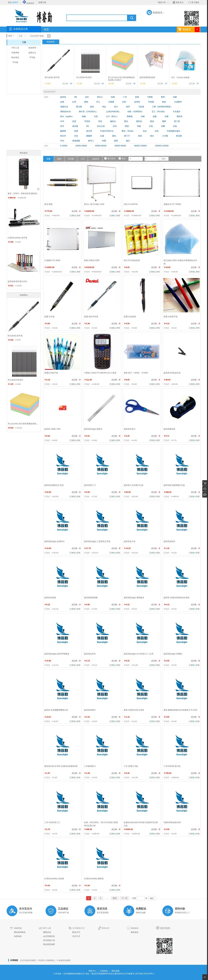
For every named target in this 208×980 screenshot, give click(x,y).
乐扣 (76, 136)
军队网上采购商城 (46, 960)
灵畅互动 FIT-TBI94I (172, 204)
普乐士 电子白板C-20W (94, 204)
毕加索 (151, 102)
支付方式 (76, 936)
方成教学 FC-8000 (52, 260)
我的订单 (162, 2)
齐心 (98, 102)
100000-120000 (162, 146)
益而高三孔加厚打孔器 (134, 485)
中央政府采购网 (63, 960)
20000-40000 (81, 146)
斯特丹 (180, 116)
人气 (83, 159)
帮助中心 (92, 971)
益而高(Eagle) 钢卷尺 (93, 429)
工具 (20, 36)
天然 (151, 126)
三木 (125, 97)
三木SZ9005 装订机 (172, 766)
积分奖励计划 (49, 940)
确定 (164, 159)
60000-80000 (120, 146)
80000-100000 (140, 146)
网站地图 (116, 971)
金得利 (137, 102)
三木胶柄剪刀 (90, 766)
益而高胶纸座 (169, 429)
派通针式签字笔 (51, 373)
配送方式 (76, 932)
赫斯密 (63, 131)
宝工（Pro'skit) (158, 112)
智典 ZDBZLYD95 (92, 260)
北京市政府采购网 (28, 960)
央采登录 (28, 3)
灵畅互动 (64, 107)
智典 (113, 97)
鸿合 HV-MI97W (131, 204)
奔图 (104, 141)
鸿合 (104, 107)
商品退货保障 (49, 944)
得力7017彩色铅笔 (132, 260)
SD (88, 126)
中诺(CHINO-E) (107, 131)
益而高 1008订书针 (53, 429)
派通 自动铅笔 (130, 317)
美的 (140, 136)
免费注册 (42, 2)
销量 (49, 159)
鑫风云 (113, 121)
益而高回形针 (90, 710)
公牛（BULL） (112, 116)
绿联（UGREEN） (136, 112)
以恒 (157, 131)
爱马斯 (79, 107)
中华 (62, 121)
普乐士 (100, 97)
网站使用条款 (20, 932)
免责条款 (18, 936)
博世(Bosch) (65, 112)
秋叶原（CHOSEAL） (88, 112)
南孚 (128, 107)
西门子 (127, 136)
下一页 (124, 898)
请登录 (15, 2)
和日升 (63, 136)
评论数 (71, 159)
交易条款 (104, 971)
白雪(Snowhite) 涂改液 (54, 879)
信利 (124, 102)
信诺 (74, 121)
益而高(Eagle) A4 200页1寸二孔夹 (139, 654)
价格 (59, 159)
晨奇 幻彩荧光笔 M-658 (134, 710)
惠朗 (86, 102)
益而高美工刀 (90, 485)
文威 (102, 136)
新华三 (91, 141)
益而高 (63, 97)
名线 (175, 126)
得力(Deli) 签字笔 (52, 77)
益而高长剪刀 (130, 429)
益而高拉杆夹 (90, 654)
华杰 (100, 121)
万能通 (111, 102)
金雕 (155, 116)
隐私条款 (135, 932)
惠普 (116, 141)
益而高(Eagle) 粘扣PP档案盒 (57, 654)
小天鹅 (165, 136)
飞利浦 (141, 107)
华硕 (139, 126)
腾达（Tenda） (128, 131)
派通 (137, 97)
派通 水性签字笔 (171, 317)
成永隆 (75, 126)
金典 (62, 102)
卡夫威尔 (177, 112)
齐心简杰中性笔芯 (84, 77)
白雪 (74, 102)
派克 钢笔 (48, 204)
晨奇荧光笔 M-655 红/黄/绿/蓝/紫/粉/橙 (61, 766)
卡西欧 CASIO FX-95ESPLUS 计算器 (100, 373)
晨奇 (163, 97)
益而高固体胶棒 (91, 598)
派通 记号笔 (49, 317)
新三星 (177, 121)
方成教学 (178, 102)
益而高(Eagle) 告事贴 (173, 654)
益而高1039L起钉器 (172, 373)
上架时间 (95, 159)
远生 (87, 97)
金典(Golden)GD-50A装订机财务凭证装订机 (141, 824)
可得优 (87, 121)
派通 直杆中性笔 (91, 317)
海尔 (152, 136)
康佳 (114, 136)
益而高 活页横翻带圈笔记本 (56, 710)
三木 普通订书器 (131, 766)
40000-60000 (101, 146)
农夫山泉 (101, 126)
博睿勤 (130, 116)
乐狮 (163, 126)
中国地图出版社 (174, 131)
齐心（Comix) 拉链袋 (180, 77)
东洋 (62, 126)
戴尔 (128, 141)
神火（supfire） (67, 116)
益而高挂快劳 (169, 541)
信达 (145, 131)
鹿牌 (164, 121)
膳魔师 (89, 136)
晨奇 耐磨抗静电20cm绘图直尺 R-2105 (180, 710)
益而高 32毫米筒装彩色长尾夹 (177, 598)
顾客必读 (47, 932)
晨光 (126, 121)
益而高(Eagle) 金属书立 (55, 541)
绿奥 (167, 116)
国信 (152, 121)
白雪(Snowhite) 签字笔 (17, 238)
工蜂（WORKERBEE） (162, 107)
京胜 (96, 116)
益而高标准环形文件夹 (17, 281)
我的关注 (180, 2)
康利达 (139, 121)
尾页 (115, 898)
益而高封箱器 (50, 598)
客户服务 (195, 2)
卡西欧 (150, 97)
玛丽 (175, 97)
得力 (116, 107)
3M (76, 97)
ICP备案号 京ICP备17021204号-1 (140, 974)
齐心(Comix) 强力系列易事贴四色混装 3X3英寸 (24, 424)
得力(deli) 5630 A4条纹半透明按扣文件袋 (180, 262)
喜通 (76, 131)
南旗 (84, 116)
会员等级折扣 (49, 936)
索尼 (92, 107)
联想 (127, 126)
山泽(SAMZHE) (113, 112)
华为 (62, 141)
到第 (134, 898)
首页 (46, 29)
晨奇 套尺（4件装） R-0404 (136, 373)
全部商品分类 (20, 29)
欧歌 (164, 102)
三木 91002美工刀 (52, 822)
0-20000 (64, 146)
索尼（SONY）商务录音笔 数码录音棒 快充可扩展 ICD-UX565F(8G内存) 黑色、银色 (24, 194)
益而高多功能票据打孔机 (174, 485)
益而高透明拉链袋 (147, 77)
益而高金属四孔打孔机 (54, 485)
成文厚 (89, 131)
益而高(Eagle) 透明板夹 (134, 598)
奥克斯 (179, 136)
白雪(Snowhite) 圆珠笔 (94, 879)
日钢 (143, 116)
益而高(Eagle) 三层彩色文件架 (97, 541)
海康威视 (76, 141)
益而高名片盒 (130, 541)
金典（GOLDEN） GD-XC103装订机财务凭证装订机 (101, 824)
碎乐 (115, 126)
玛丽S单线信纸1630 (172, 822)
